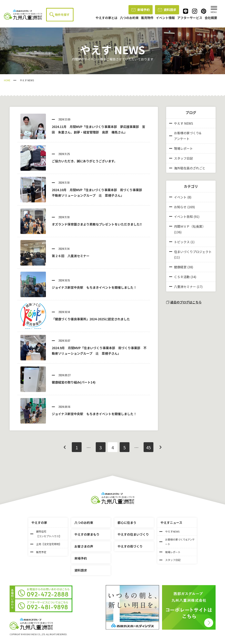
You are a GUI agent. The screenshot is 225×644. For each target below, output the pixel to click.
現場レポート (181, 148)
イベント (180, 197)
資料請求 (167, 10)
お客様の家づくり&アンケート (185, 136)
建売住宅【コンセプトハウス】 (46, 534)
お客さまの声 (84, 546)
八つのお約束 (84, 523)
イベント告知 (183, 216)
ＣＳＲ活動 (182, 277)
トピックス (182, 242)
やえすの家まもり (87, 534)
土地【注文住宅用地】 (46, 544)
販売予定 (38, 552)
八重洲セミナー (185, 287)
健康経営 (180, 267)
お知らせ (180, 207)
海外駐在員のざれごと (187, 168)
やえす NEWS (181, 123)
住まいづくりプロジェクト (193, 252)
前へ (65, 447)
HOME (7, 80)
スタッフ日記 (181, 158)
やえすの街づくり (130, 546)
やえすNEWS (169, 531)
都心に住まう (127, 523)
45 (148, 447)
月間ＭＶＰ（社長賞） (190, 226)
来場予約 (141, 10)
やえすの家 (39, 523)
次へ (160, 447)
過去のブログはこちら (184, 302)
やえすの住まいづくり (133, 534)
